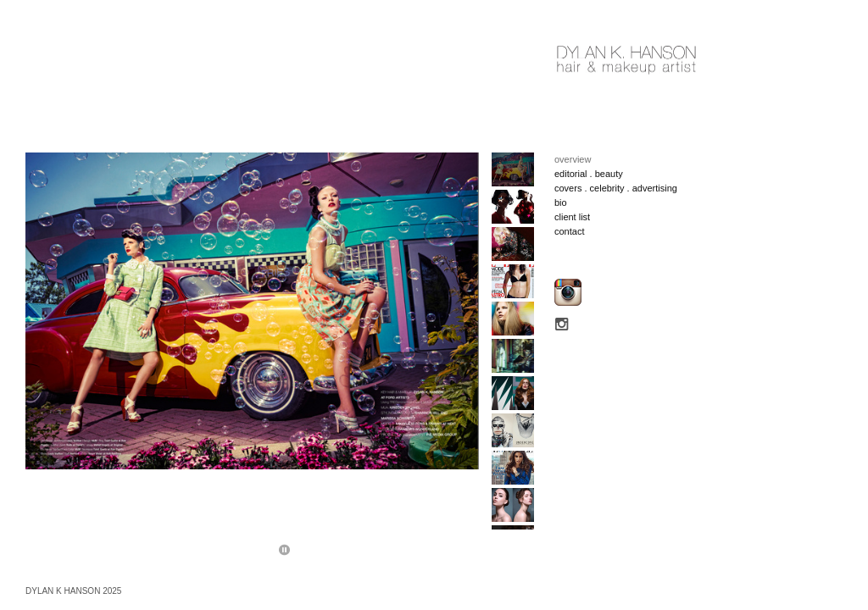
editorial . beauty (589, 174)
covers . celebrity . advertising (616, 188)
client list (572, 217)
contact (569, 231)
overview (573, 159)
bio (561, 202)
